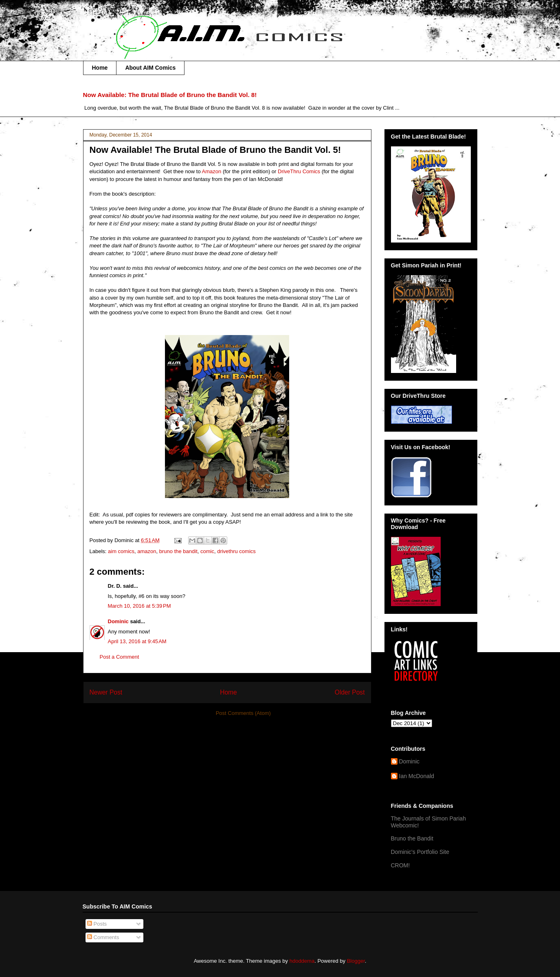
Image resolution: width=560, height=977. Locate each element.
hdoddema (302, 961)
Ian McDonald (417, 776)
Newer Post (106, 692)
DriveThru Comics (299, 171)
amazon (147, 551)
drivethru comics (236, 551)
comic (207, 551)
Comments (103, 937)
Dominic (118, 621)
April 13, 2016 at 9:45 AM (137, 641)
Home (100, 68)
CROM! (401, 865)
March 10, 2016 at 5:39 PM (139, 606)
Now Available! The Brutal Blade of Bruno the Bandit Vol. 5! (215, 150)
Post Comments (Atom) (243, 713)
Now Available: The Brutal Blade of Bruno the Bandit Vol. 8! (170, 95)
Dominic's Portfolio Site (420, 852)
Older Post (350, 692)
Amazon (212, 171)
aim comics (121, 551)
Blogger (356, 961)
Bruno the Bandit (412, 838)
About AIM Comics (150, 68)
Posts (97, 924)
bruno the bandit (178, 551)
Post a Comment (120, 657)
